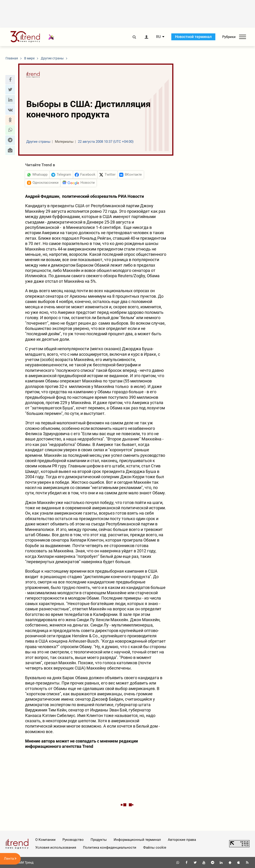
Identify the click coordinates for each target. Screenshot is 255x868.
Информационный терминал (137, 840)
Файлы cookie (155, 848)
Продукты (99, 840)
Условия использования (56, 848)
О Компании (45, 840)
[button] (10, 80)
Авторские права (182, 840)
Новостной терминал (193, 37)
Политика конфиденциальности (110, 848)
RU (158, 37)
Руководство (73, 840)
